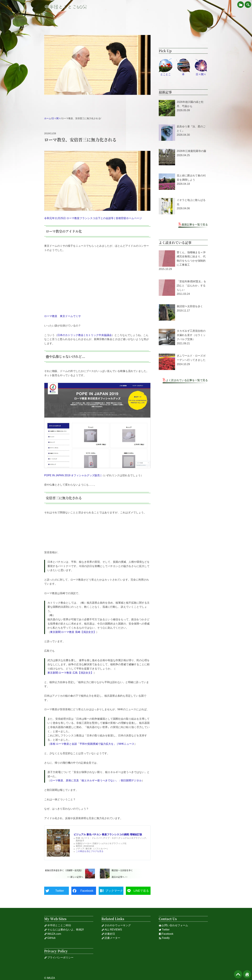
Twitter (164, 930)
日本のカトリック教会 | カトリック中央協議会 (85, 335)
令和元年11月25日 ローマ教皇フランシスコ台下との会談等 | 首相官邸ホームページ (93, 218)
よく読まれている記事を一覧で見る (187, 380)
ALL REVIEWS (112, 930)
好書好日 (108, 934)
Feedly (164, 938)
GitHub (50, 938)
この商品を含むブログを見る (90, 851)
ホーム (48, 118)
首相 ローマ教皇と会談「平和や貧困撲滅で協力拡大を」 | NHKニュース (92, 744)
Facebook (166, 934)
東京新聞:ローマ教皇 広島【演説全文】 (70, 673)
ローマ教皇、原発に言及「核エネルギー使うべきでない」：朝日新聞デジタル (96, 780)
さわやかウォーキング (116, 925)
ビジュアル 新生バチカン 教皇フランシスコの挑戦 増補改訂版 (108, 834)
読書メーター (111, 938)
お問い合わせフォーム (173, 925)
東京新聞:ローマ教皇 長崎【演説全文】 (73, 632)
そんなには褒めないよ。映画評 (64, 930)
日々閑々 (56, 118)
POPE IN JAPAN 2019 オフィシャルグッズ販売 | (73, 475)
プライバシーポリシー (59, 958)
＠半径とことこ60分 (65, 7)
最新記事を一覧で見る (195, 225)
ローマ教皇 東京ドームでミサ (63, 316)
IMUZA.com (53, 934)
